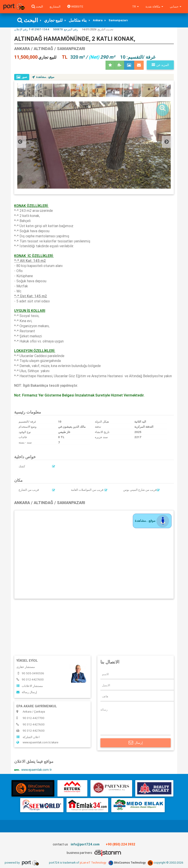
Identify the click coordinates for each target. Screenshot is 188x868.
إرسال (136, 743)
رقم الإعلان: (32, 30)
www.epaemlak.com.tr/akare (38, 743)
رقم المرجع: (66, 30)
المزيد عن (160, 65)
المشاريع (55, 7)
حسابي (176, 7)
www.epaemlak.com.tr (34, 771)
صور (22, 77)
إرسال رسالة (27, 693)
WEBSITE (75, 7)
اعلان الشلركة (28, 738)
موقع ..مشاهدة (43, 77)
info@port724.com (85, 845)
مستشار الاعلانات (30, 686)
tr (135, 7)
